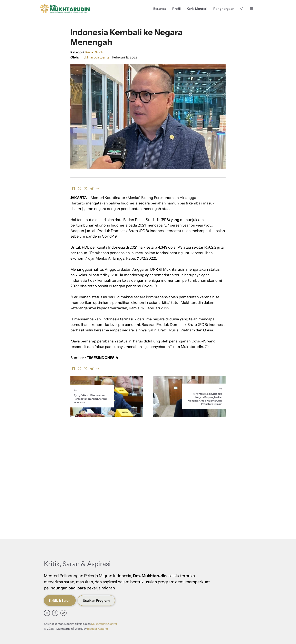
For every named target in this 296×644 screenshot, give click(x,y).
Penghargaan (224, 9)
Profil (176, 9)
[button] (242, 9)
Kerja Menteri (197, 9)
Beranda (160, 9)
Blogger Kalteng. (98, 629)
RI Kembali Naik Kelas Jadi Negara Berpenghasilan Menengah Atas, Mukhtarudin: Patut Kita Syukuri (205, 399)
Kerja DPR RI (95, 52)
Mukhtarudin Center (104, 624)
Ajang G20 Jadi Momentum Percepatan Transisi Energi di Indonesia (90, 399)
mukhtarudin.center (96, 57)
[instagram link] (47, 613)
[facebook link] (55, 613)
